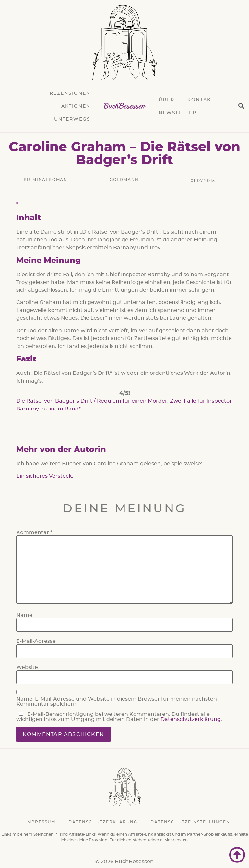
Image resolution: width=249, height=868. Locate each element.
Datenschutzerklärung (191, 719)
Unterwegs (72, 119)
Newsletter (178, 113)
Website (27, 667)
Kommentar (34, 532)
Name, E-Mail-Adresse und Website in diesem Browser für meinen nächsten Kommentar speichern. (117, 702)
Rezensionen (70, 93)
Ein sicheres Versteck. (45, 476)
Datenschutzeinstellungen (190, 822)
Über (166, 100)
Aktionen (76, 106)
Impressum (40, 822)
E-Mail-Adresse (36, 641)
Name (24, 615)
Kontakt (201, 100)
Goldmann (124, 180)
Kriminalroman (46, 180)
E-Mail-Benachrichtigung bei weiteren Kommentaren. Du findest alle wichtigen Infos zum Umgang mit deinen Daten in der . (119, 717)
